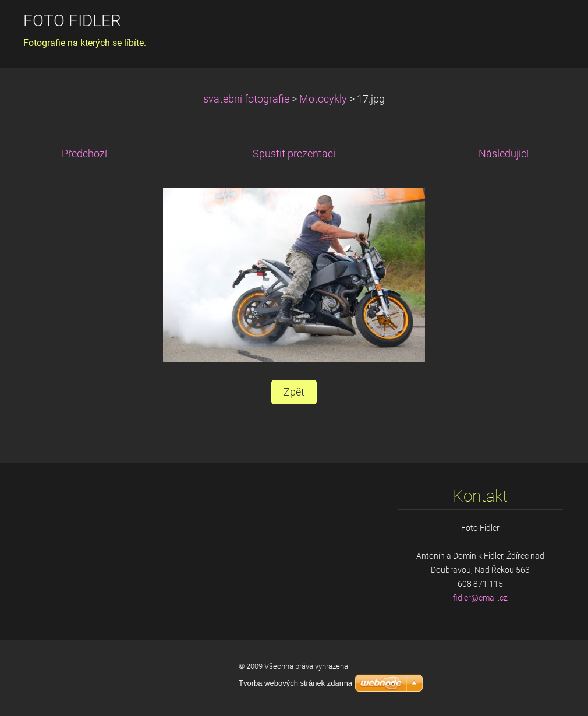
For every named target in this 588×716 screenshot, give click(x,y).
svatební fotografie (246, 99)
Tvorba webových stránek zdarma (295, 683)
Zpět (294, 392)
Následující (504, 154)
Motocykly (323, 99)
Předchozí (84, 154)
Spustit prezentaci (294, 154)
